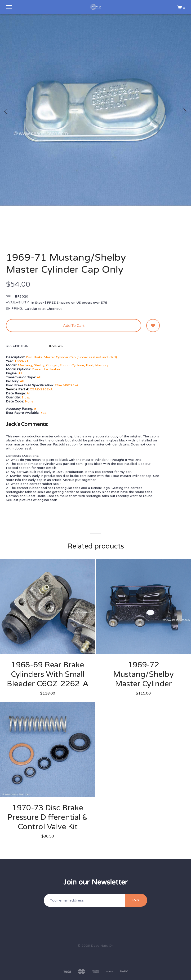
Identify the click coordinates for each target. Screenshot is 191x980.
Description (17, 346)
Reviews (55, 346)
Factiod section (18, 468)
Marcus (68, 480)
